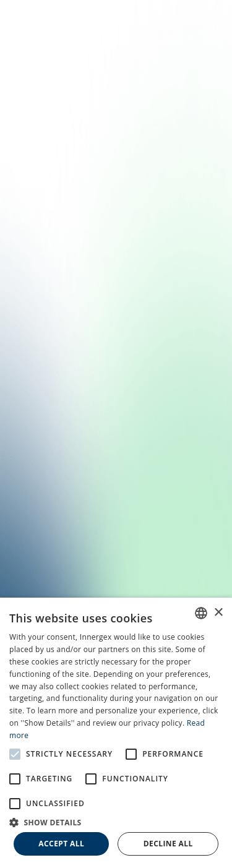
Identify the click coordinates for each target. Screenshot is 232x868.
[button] (116, 822)
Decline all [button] (168, 844)
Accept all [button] (61, 844)
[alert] (116, 733)
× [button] (218, 613)
